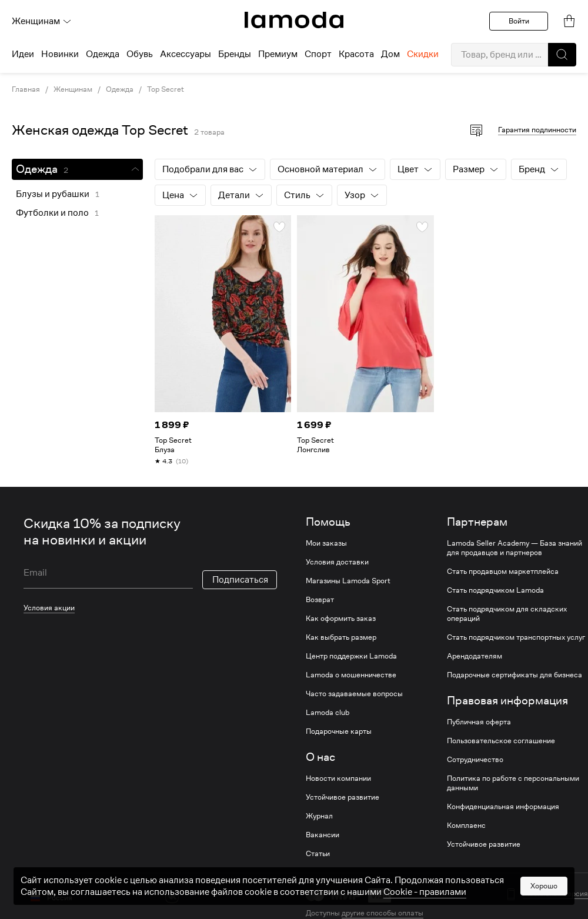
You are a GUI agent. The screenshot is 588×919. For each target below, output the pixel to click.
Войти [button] (519, 21)
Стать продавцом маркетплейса (503, 572)
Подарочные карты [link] (339, 731)
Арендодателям (475, 656)
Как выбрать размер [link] (341, 637)
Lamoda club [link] (328, 713)
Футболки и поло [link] (52, 213)
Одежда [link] (120, 89)
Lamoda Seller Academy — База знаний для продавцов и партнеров (514, 548)
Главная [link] (26, 89)
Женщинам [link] (73, 89)
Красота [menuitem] (356, 54)
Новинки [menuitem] (60, 54)
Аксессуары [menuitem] (186, 54)
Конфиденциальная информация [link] (503, 807)
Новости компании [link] (338, 778)
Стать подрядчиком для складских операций (507, 614)
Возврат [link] (320, 600)
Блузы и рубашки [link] (53, 194)
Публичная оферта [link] (479, 722)
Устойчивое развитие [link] (343, 797)
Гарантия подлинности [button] (537, 130)
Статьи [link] (318, 854)
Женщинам (42, 21)
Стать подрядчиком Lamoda (495, 590)
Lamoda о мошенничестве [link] (351, 675)
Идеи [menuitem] (23, 54)
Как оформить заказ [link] (341, 619)
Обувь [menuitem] (140, 54)
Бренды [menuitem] (235, 54)
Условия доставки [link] (337, 562)
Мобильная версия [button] (555, 894)
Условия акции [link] (49, 608)
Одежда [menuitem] (103, 54)
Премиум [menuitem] (278, 54)
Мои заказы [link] (326, 543)
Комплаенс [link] (466, 826)
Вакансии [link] (323, 835)
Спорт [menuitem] (318, 54)
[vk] (172, 896)
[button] (562, 55)
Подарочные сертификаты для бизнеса (514, 675)
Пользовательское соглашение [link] (501, 741)
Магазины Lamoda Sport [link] (348, 581)
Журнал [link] (319, 816)
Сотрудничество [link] (475, 760)
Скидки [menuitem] (423, 54)
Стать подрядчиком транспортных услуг (516, 637)
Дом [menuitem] (390, 54)
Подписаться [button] (240, 580)
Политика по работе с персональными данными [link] (513, 783)
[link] (294, 20)
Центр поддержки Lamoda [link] (351, 656)
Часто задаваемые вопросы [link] (354, 694)
